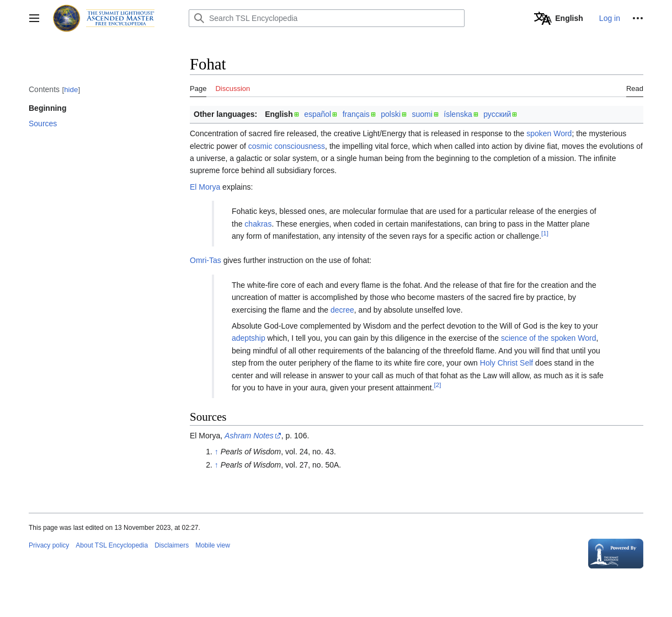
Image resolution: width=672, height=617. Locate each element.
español (318, 114)
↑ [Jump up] (217, 452)
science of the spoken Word (549, 338)
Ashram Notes (249, 436)
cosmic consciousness (287, 146)
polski (391, 114)
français (356, 114)
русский (497, 114)
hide (71, 90)
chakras (258, 224)
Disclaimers (172, 545)
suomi (422, 114)
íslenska (458, 114)
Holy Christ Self (506, 363)
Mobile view (213, 545)
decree (342, 310)
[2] (438, 385)
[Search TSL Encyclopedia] (327, 18)
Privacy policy (49, 545)
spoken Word (549, 133)
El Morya (205, 187)
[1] (545, 233)
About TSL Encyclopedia (112, 545)
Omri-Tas (206, 260)
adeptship (249, 338)
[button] (34, 18)
